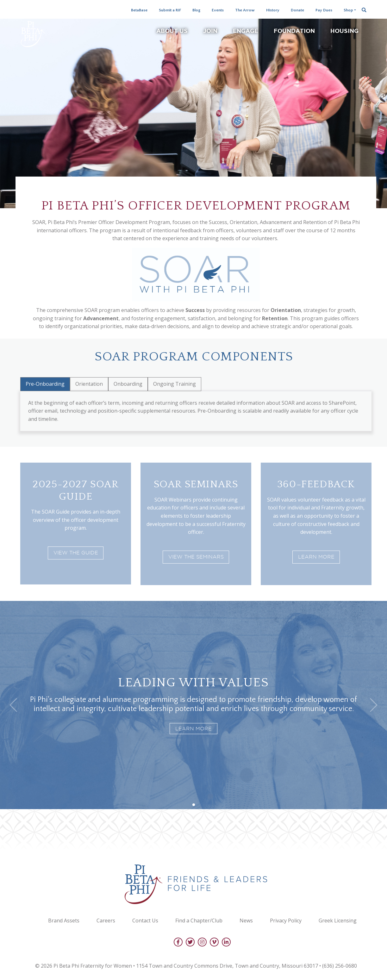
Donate (297, 10)
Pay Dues (324, 10)
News (246, 921)
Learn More (316, 557)
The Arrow (245, 10)
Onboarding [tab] (128, 384)
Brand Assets (64, 921)
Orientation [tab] (89, 384)
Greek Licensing (338, 921)
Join (210, 31)
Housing (344, 31)
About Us (172, 31)
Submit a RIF (170, 10)
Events (218, 10)
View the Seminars (196, 557)
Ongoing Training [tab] (175, 384)
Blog (196, 10)
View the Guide (76, 553)
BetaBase (139, 10)
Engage (246, 31)
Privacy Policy (286, 921)
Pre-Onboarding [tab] (45, 384)
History (273, 10)
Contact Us (145, 921)
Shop (348, 10)
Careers (106, 921)
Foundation (294, 31)
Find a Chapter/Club (199, 921)
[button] (194, 805)
